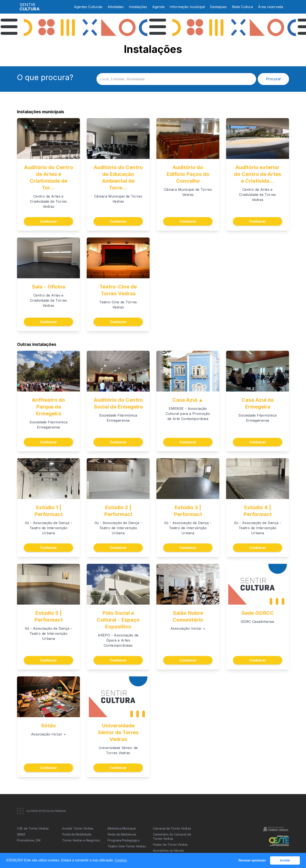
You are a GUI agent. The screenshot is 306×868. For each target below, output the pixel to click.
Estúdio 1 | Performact (49, 511)
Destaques (218, 7)
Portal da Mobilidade (77, 834)
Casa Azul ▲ (188, 400)
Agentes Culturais (88, 7)
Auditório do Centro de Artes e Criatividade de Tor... (49, 177)
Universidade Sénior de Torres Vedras (118, 732)
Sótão (48, 726)
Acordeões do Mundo (169, 850)
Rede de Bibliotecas (122, 834)
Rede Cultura (242, 7)
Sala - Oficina (49, 287)
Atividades (116, 7)
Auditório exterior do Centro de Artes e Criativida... (258, 174)
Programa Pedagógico (124, 840)
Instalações (138, 7)
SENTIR (30, 7)
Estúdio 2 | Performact (118, 511)
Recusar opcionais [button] (252, 860)
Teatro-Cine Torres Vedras (127, 846)
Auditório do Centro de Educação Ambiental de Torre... (118, 177)
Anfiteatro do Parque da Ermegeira (48, 407)
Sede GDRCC (258, 613)
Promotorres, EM (29, 840)
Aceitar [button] (285, 860)
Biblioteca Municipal (122, 828)
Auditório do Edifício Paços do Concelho (188, 174)
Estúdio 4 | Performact (258, 511)
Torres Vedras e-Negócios (81, 840)
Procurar (273, 79)
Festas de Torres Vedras (170, 845)
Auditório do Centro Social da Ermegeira (118, 403)
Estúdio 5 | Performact (49, 616)
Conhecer (49, 221)
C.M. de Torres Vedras (33, 828)
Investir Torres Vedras (78, 828)
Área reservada (271, 7)
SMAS (21, 834)
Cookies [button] (121, 860)
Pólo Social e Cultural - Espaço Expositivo (118, 620)
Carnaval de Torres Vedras (172, 828)
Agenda (158, 7)
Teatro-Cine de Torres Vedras (118, 290)
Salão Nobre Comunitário (188, 616)
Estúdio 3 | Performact (188, 511)
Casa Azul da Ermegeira (258, 403)
